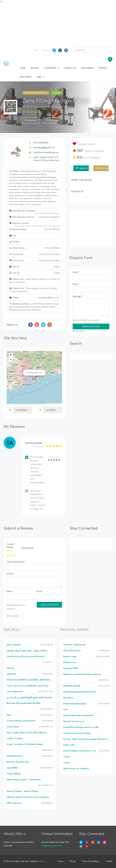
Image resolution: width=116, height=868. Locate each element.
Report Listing (105, 168)
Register (46, 50)
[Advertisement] (58, 24)
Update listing (86, 168)
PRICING (103, 68)
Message (77, 296)
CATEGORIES (52, 68)
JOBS (41, 77)
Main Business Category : (34, 212)
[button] (44, 372)
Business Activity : (34, 224)
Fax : (13, 236)
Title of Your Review (16, 562)
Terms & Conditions (91, 861)
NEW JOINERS (88, 68)
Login (35, 50)
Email (76, 284)
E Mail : (34, 298)
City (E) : (34, 267)
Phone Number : (34, 229)
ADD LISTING (26, 77)
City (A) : (34, 273)
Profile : (34, 188)
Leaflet (49, 403)
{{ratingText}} (28, 548)
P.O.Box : (15, 242)
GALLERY (35, 68)
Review (11, 574)
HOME (23, 68)
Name (76, 272)
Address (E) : (34, 281)
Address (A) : (33, 290)
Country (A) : (34, 261)
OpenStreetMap (57, 403)
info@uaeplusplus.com (52, 846)
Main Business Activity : (34, 217)
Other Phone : (34, 248)
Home (60, 861)
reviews (94, 158)
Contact (109, 861)
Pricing (72, 861)
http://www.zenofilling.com (46, 152)
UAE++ (42, 861)
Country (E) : (34, 254)
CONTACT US (70, 68)
